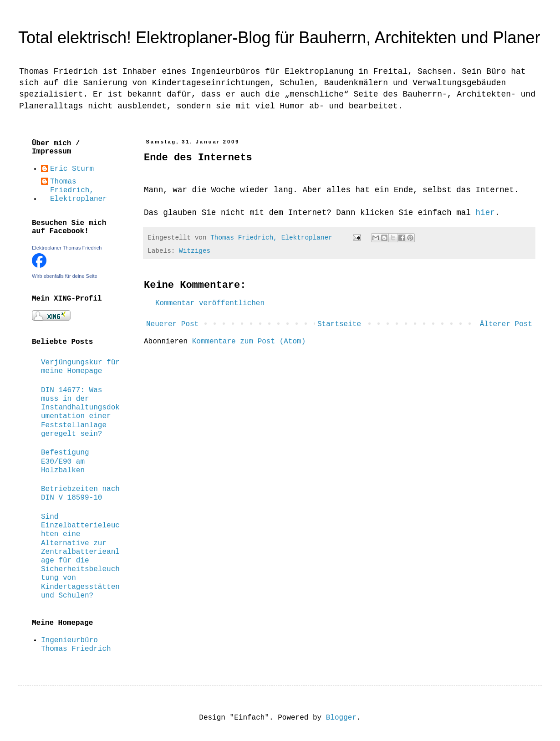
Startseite (339, 324)
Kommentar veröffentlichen (210, 303)
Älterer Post (506, 324)
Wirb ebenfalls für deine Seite (65, 276)
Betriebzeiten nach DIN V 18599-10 (80, 493)
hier (485, 213)
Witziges (195, 251)
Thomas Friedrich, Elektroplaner (79, 190)
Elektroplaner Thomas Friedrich (67, 248)
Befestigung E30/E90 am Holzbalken (65, 461)
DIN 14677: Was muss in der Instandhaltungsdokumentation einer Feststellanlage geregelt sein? (80, 412)
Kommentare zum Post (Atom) (249, 342)
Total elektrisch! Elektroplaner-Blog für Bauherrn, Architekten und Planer (279, 38)
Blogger (341, 718)
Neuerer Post (172, 324)
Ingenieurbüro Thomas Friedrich (76, 645)
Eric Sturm (72, 169)
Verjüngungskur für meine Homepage (80, 367)
